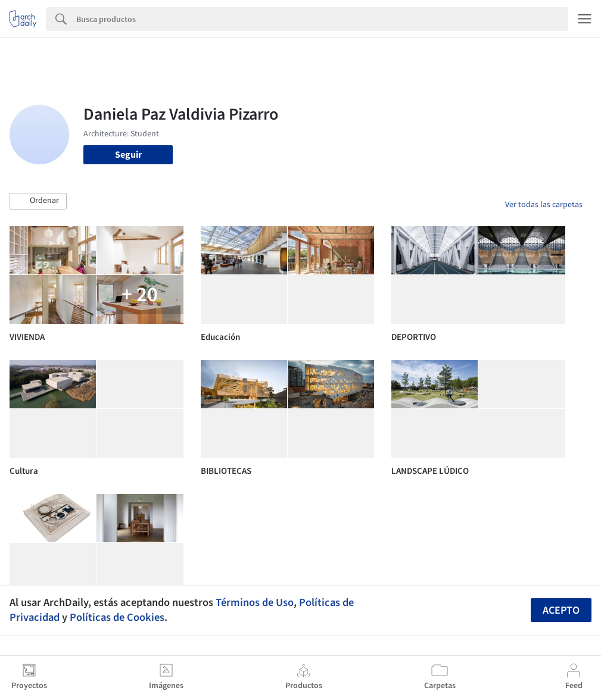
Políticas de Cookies (117, 617)
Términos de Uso (255, 602)
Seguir (128, 155)
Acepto (561, 610)
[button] (38, 201)
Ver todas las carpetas (544, 205)
